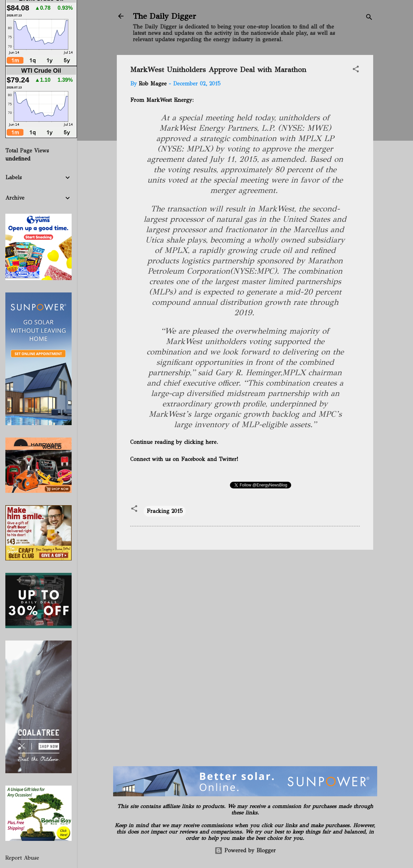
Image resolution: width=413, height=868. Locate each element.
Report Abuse (22, 858)
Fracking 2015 (165, 511)
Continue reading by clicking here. (174, 442)
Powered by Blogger (245, 850)
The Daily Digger (164, 16)
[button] (356, 70)
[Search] (369, 18)
